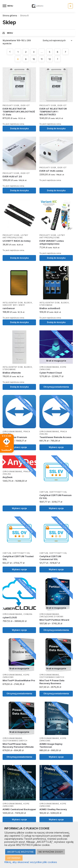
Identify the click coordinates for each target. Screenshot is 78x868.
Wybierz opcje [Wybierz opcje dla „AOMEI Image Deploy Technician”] (56, 757)
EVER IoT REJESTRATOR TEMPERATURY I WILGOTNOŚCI (53, 112)
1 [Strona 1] (18, 52)
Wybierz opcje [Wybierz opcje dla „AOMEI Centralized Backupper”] (19, 820)
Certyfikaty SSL (58, 492)
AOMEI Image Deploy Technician (51, 745)
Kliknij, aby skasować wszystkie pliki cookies (31, 862)
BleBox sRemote (12, 373)
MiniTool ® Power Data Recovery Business (52, 682)
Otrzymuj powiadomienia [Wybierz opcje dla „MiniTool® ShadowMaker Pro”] (19, 694)
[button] (70, 6)
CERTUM (44, 492)
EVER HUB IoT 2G (12, 176)
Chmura (28, 614)
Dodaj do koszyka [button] (19, 128)
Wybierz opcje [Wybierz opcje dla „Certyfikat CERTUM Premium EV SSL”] (56, 508)
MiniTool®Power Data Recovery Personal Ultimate (18, 745)
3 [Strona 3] (34, 52)
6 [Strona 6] (58, 52)
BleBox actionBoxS (50, 308)
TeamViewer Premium (15, 437)
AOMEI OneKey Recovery (53, 809)
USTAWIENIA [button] (14, 858)
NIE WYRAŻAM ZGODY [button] (51, 852)
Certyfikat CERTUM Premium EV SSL (56, 497)
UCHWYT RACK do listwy (17, 241)
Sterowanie (46, 305)
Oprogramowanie (49, 367)
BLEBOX (28, 303)
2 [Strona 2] (26, 52)
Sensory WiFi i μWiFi (14, 305)
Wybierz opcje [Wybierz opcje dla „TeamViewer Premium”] (19, 447)
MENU (7, 33)
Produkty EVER (11, 105)
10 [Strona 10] (34, 59)
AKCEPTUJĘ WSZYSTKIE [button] (20, 852)
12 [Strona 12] (50, 59)
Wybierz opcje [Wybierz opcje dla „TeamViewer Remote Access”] (56, 447)
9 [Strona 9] (26, 59)
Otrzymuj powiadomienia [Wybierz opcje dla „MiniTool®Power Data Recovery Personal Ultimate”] (19, 757)
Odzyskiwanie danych (52, 677)
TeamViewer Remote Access (55, 437)
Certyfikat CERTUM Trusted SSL (18, 558)
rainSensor (9, 308)
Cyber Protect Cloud (51, 373)
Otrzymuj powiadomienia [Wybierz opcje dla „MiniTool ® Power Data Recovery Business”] (56, 694)
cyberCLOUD (10, 617)
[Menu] (8, 6)
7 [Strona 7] (65, 52)
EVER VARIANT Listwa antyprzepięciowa (52, 242)
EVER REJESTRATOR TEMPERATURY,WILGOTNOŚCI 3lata (19, 112)
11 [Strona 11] (42, 59)
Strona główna (10, 16)
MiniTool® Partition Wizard (54, 620)
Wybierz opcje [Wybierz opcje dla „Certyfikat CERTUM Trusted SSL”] (19, 569)
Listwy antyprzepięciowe (15, 236)
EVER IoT (25, 105)
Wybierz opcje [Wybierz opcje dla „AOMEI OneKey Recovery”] (56, 820)
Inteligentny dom (13, 303)
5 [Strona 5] (50, 52)
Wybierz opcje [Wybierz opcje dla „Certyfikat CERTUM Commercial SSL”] (56, 569)
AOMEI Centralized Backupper (19, 809)
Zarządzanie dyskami (51, 617)
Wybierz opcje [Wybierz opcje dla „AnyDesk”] (19, 508)
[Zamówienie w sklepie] (58, 41)
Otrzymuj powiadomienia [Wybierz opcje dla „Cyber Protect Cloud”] (56, 387)
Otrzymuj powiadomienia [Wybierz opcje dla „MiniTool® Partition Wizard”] (56, 630)
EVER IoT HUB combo (51, 171)
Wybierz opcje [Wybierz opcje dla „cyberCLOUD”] (19, 630)
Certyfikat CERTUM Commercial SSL (50, 558)
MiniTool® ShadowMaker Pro (19, 680)
